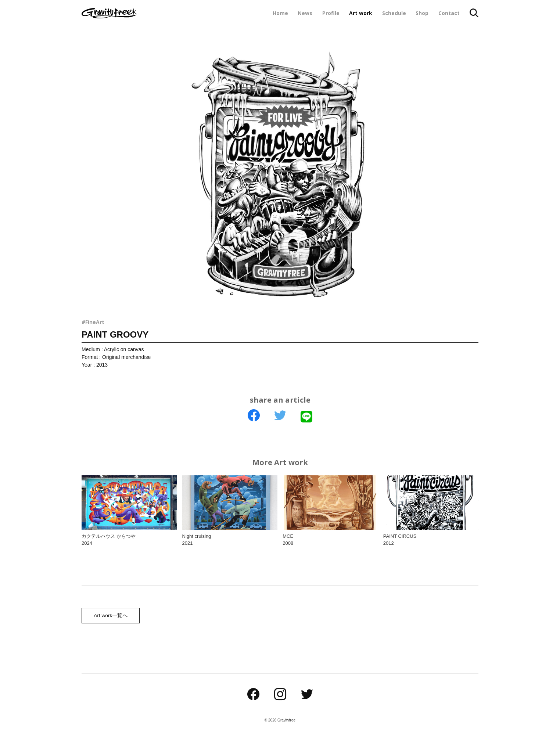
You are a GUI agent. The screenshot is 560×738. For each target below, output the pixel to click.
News (305, 13)
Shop (422, 13)
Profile (331, 13)
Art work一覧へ (110, 616)
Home (280, 13)
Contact (449, 13)
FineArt (95, 322)
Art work (361, 13)
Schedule (394, 13)
